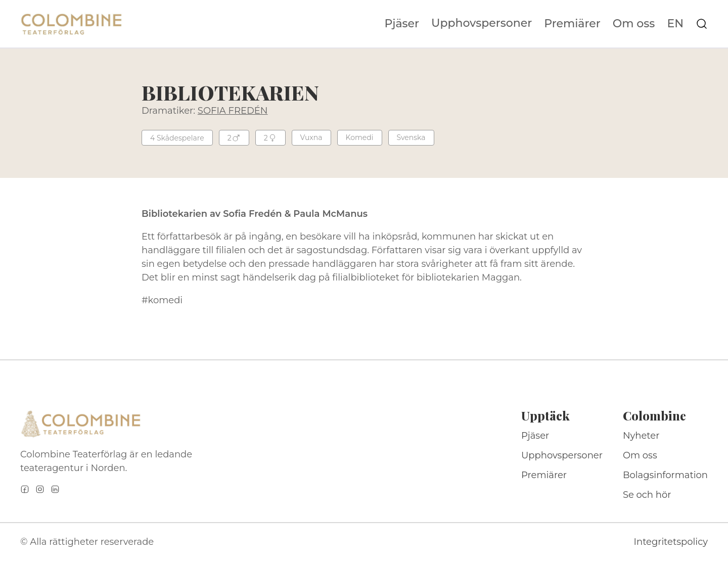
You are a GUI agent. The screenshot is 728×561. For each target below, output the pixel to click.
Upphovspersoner (482, 23)
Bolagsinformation (665, 475)
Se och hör (647, 495)
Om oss (634, 24)
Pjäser (402, 24)
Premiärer (572, 24)
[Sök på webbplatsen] (702, 24)
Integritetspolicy (671, 542)
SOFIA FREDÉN (233, 111)
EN (675, 24)
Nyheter (641, 436)
